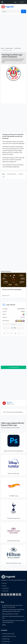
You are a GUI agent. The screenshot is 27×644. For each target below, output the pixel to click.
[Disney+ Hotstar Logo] (13, 465)
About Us (4, 583)
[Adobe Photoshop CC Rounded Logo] (13, 443)
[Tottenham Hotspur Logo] (13, 510)
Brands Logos (9, 48)
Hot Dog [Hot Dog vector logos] (21, 174)
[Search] (11, 11)
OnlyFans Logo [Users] (6, 639)
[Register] (22, 2)
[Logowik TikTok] (17, 595)
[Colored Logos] (24, 314)
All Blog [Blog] (4, 625)
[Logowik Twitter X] (5, 595)
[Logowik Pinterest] (11, 595)
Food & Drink (17, 48)
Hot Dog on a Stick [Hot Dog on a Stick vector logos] (12, 174)
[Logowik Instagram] (8, 595)
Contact (4, 586)
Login (15, 2)
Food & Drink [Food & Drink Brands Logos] (21, 309)
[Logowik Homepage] (7, 7)
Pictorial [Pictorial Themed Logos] (22, 317)
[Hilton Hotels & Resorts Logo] (13, 555)
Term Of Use (5, 591)
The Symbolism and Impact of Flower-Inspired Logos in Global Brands (13, 621)
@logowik (10, 402)
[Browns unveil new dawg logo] (13, 285)
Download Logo (14, 367)
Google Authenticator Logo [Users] (9, 636)
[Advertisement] (13, 32)
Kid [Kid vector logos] (4, 177)
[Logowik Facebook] (2, 595)
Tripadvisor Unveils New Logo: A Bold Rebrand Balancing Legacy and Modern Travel (13, 610)
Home (2, 48)
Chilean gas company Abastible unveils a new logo (13, 617)
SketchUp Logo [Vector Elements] (6, 641)
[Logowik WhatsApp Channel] (20, 595)
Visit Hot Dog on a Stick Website (13, 412)
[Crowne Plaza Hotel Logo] (13, 532)
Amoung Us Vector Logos (8, 634)
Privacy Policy (6, 588)
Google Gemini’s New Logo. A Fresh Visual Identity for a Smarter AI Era (12, 606)
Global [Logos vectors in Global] (23, 311)
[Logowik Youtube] (14, 595)
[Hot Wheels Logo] (13, 488)
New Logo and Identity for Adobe (10, 614)
